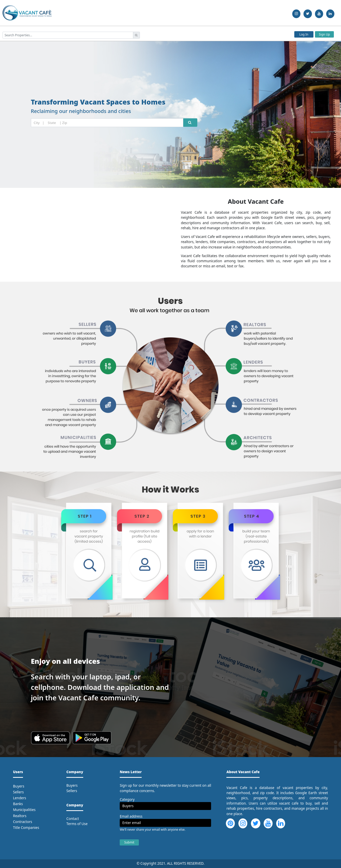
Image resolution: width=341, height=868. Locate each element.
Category (127, 799)
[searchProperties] (68, 35)
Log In (304, 34)
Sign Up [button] (324, 34)
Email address (131, 816)
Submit (129, 842)
